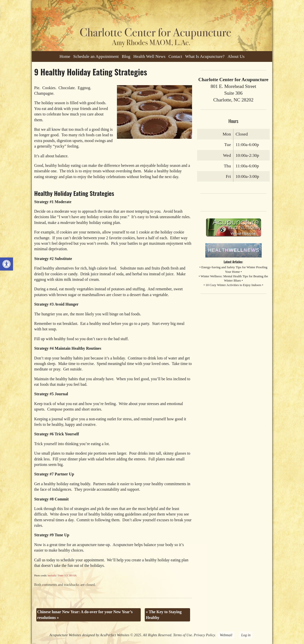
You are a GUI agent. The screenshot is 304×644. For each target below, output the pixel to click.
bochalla (52, 575)
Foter (61, 575)
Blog (126, 56)
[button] (7, 264)
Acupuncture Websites (65, 635)
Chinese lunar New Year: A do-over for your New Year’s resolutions (85, 615)
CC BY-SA (71, 575)
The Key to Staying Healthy (164, 615)
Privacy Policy (204, 635)
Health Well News (149, 56)
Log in (246, 635)
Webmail (226, 635)
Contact (175, 56)
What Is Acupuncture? (205, 56)
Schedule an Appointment (96, 56)
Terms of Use (182, 635)
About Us (236, 56)
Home (65, 56)
